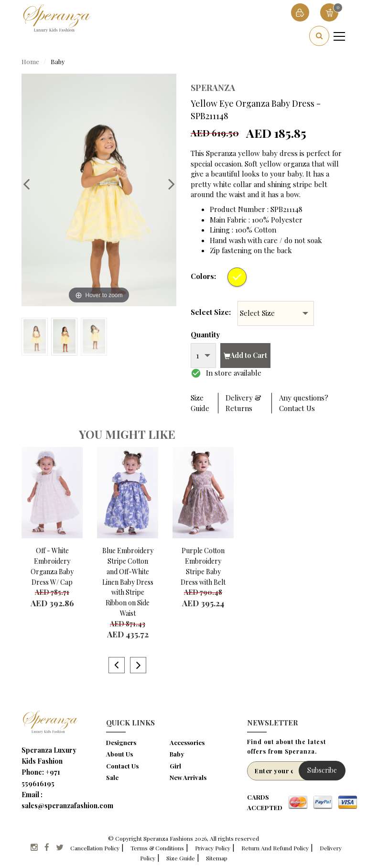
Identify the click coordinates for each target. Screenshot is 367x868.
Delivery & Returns (243, 403)
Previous (31, 184)
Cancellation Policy (95, 848)
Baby (58, 61)
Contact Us (122, 766)
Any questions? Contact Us (304, 403)
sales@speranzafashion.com (67, 806)
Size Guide (200, 403)
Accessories (187, 742)
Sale (112, 777)
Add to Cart (245, 355)
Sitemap (217, 858)
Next (167, 184)
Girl (175, 766)
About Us (119, 754)
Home (30, 61)
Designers (121, 742)
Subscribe (322, 770)
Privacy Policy (213, 848)
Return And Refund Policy (275, 848)
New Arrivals (188, 777)
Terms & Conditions (157, 848)
